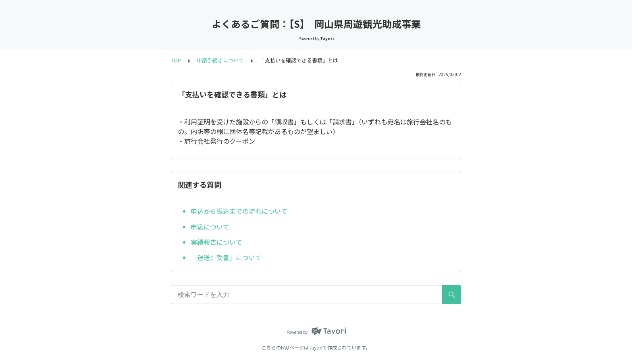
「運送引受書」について (226, 257)
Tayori (316, 347)
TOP (176, 60)
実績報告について (216, 242)
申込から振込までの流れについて (239, 211)
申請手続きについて (220, 60)
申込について (210, 227)
